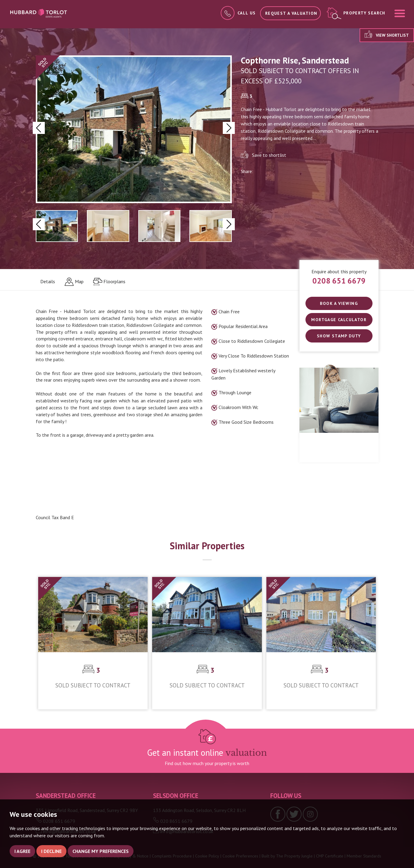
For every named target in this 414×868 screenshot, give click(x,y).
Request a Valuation (291, 13)
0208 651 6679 (339, 281)
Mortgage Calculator (339, 320)
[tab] (74, 282)
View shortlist (387, 34)
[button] (39, 128)
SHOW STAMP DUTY (339, 336)
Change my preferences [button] (101, 851)
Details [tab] (48, 281)
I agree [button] (22, 851)
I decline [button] (51, 851)
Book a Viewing (339, 303)
